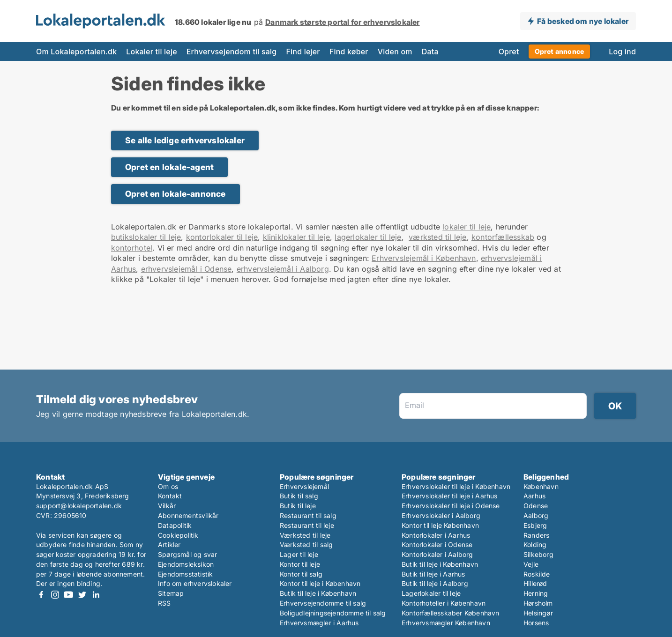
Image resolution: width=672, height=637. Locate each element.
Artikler (169, 544)
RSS (164, 603)
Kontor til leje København (440, 525)
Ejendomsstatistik (185, 574)
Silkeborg (538, 554)
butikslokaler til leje (146, 237)
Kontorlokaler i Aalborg (437, 554)
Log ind (622, 52)
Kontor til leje (300, 564)
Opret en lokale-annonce (175, 194)
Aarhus (534, 496)
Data (430, 52)
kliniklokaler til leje (296, 237)
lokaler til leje (467, 227)
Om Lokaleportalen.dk (76, 52)
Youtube (68, 595)
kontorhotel (132, 248)
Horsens (536, 623)
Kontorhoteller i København (444, 603)
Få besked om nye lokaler (583, 21)
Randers (536, 535)
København (541, 486)
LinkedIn (96, 595)
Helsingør (538, 613)
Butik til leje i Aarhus (433, 574)
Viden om (395, 52)
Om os (168, 486)
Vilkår (167, 506)
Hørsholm (538, 603)
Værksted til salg (306, 544)
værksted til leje (437, 237)
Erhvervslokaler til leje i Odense (451, 506)
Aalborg (536, 515)
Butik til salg (299, 496)
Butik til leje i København (318, 593)
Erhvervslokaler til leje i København (456, 486)
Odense (536, 506)
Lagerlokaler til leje (431, 593)
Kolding (535, 544)
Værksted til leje (305, 535)
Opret (509, 52)
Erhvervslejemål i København (424, 258)
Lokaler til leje (151, 52)
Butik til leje (298, 506)
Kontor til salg (301, 574)
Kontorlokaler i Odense (437, 544)
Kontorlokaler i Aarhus (436, 535)
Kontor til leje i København (320, 583)
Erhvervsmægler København (446, 623)
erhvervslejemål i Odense (187, 269)
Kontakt (170, 496)
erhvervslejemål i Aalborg (283, 269)
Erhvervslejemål (304, 486)
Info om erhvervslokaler (195, 583)
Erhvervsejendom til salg (232, 52)
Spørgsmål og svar (187, 554)
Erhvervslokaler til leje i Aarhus (450, 496)
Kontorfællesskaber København (451, 613)
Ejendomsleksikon (186, 564)
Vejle (531, 564)
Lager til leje (299, 554)
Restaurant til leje (307, 525)
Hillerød (535, 583)
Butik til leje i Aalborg (435, 583)
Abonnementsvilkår (188, 515)
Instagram (55, 595)
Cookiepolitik (178, 535)
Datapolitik (175, 525)
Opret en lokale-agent (169, 167)
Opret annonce (560, 51)
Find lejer (303, 52)
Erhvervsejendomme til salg (323, 603)
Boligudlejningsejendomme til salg (333, 613)
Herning (536, 593)
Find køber (349, 52)
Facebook (41, 595)
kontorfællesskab (503, 237)
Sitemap (171, 593)
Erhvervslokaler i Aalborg (441, 515)
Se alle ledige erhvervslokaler (185, 140)
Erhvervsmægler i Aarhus (319, 623)
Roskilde (537, 574)
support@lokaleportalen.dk (79, 506)
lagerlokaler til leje (368, 237)
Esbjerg (535, 525)
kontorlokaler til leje (222, 237)
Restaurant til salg (308, 515)
